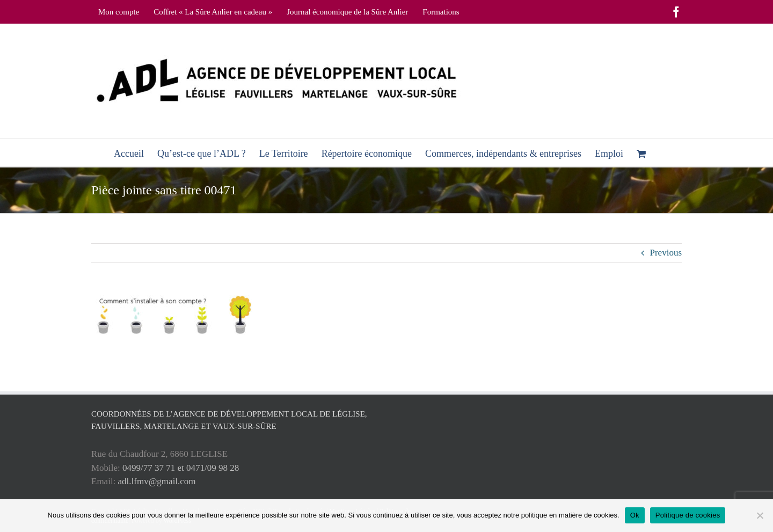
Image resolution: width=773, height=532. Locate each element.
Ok (635, 515)
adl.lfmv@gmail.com (157, 481)
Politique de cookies (688, 515)
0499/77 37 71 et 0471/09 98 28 (181, 468)
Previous (666, 253)
